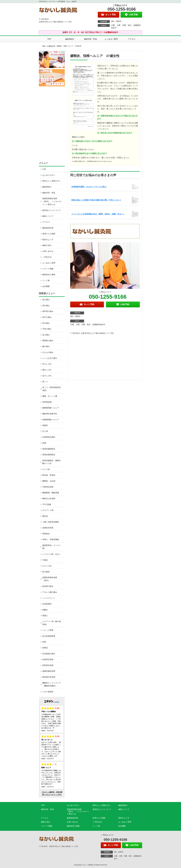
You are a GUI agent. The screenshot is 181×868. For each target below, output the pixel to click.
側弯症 (45, 648)
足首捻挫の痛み (49, 654)
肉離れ (45, 610)
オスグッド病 (48, 510)
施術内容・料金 (90, 39)
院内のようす (48, 240)
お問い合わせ (48, 251)
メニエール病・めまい (52, 554)
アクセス (132, 39)
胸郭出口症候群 (49, 499)
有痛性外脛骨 (48, 528)
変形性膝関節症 (49, 449)
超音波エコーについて (52, 210)
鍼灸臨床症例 (48, 228)
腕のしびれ (47, 370)
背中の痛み (47, 317)
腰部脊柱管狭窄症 (50, 414)
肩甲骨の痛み (48, 311)
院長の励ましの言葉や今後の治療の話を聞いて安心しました (96, 200)
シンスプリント (49, 598)
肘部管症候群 (48, 665)
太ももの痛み (48, 352)
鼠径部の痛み (48, 586)
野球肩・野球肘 (49, 475)
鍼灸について (48, 216)
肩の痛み (46, 306)
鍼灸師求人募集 (49, 275)
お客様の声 (51, 46)
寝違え (45, 616)
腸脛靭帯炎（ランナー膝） (52, 547)
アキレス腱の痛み (50, 592)
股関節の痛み (48, 341)
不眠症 (45, 560)
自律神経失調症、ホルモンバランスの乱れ (89, 187)
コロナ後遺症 (48, 692)
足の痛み (46, 335)
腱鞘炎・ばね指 (49, 481)
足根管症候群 (48, 659)
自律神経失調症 (49, 437)
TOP (49, 39)
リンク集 (46, 280)
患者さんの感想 (49, 234)
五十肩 (45, 431)
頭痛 (44, 443)
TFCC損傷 (47, 504)
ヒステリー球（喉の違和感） (52, 623)
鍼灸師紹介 (70, 39)
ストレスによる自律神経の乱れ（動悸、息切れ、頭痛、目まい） (98, 214)
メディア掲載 (48, 269)
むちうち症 (47, 566)
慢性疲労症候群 (49, 677)
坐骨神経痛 (47, 402)
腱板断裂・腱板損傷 (51, 493)
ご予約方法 (47, 257)
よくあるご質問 (111, 39)
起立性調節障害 (49, 636)
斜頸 (44, 642)
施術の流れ (47, 245)
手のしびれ (47, 364)
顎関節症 (46, 534)
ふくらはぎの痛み (50, 358)
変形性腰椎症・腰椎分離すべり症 (52, 462)
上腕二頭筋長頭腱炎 (51, 522)
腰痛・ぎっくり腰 (50, 396)
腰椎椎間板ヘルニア (51, 408)
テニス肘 (46, 469)
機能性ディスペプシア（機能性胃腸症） (52, 684)
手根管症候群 (48, 487)
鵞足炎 (45, 516)
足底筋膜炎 (47, 604)
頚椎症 (45, 425)
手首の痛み (47, 329)
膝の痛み (46, 346)
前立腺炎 (46, 572)
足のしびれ (47, 376)
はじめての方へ (49, 175)
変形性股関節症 (49, 455)
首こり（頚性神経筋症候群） (52, 389)
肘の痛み (46, 323)
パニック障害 (48, 630)
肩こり (45, 382)
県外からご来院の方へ (52, 181)
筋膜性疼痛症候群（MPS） (50, 579)
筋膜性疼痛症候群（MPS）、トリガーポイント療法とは (52, 201)
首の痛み (46, 300)
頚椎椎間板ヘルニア (51, 420)
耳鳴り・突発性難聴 (51, 539)
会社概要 (46, 286)
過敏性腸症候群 (49, 671)
